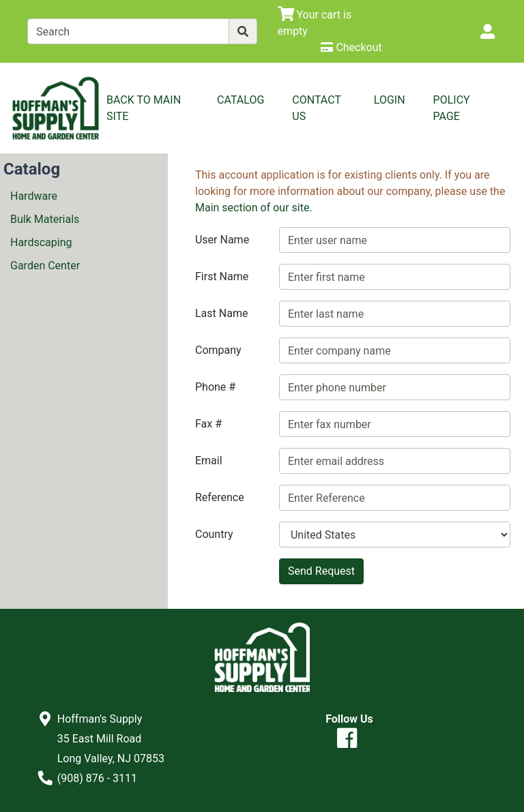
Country (214, 534)
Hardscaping (41, 242)
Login (390, 100)
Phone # (215, 387)
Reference (220, 497)
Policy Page (452, 108)
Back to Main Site (144, 108)
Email (209, 461)
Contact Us (316, 108)
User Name (222, 240)
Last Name (221, 313)
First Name (222, 276)
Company (218, 350)
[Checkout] (351, 47)
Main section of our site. (254, 208)
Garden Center (45, 266)
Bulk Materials (45, 219)
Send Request (321, 571)
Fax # (208, 424)
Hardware (34, 196)
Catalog (241, 100)
